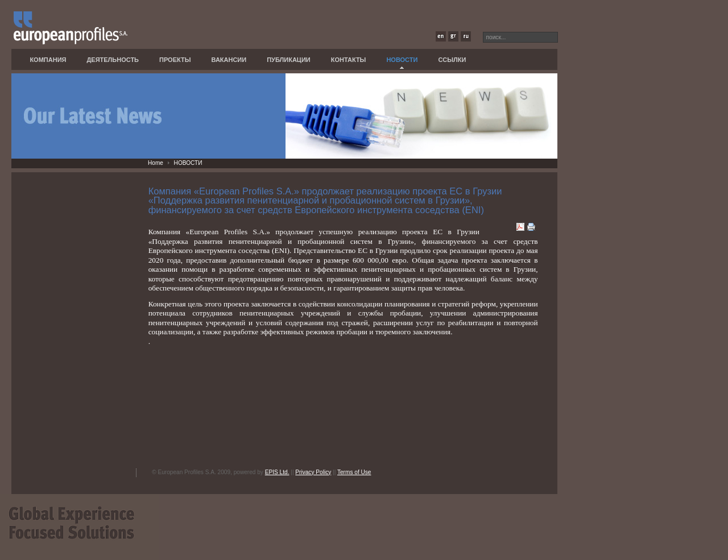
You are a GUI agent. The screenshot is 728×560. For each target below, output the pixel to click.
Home (156, 163)
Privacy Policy (313, 472)
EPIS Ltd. (277, 472)
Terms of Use (354, 472)
